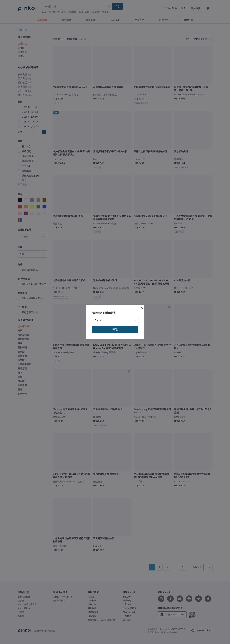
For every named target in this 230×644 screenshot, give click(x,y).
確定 (115, 329)
